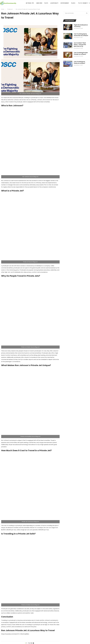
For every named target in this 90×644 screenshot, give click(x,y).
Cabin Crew (39, 3)
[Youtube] (85, 3)
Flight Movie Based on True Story (81, 26)
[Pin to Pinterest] (32, 643)
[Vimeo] (87, 3)
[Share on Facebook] (28, 643)
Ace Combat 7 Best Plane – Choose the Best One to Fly (80, 45)
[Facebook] (78, 3)
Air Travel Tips (30, 3)
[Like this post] (27, 643)
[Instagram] (82, 3)
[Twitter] (80, 3)
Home (3, 9)
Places (73, 3)
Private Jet (10, 9)
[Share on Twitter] (30, 643)
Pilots (46, 3)
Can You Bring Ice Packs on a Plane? (79, 62)
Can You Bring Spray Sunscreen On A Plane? (81, 35)
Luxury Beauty (54, 3)
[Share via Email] (33, 643)
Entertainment (65, 3)
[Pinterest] (83, 3)
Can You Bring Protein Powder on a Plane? (81, 53)
